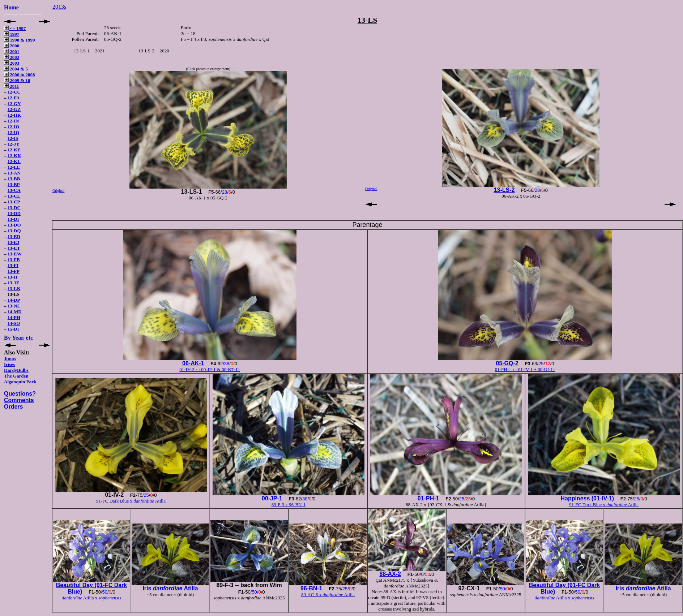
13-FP (14, 271)
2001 (12, 51)
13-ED (14, 236)
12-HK (14, 115)
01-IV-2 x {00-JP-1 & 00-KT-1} (210, 369)
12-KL (14, 161)
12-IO (14, 127)
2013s (59, 7)
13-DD (14, 213)
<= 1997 (15, 28)
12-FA (14, 98)
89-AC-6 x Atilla (328, 595)
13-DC (14, 208)
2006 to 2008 (20, 75)
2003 (12, 63)
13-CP (14, 202)
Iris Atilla (170, 588)
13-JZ (14, 283)
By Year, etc (18, 338)
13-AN (14, 173)
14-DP (14, 300)
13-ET (14, 248)
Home (11, 7)
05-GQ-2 (507, 363)
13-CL (14, 196)
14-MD (15, 312)
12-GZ (14, 109)
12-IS (13, 138)
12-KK (14, 156)
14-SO (14, 323)
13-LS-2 (504, 190)
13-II (12, 277)
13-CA (14, 190)
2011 (12, 86)
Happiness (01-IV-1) (587, 498)
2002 (12, 57)
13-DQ (14, 231)
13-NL (14, 306)
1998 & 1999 (20, 40)
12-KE (14, 150)
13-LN (14, 288)
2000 (12, 46)
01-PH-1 (428, 498)
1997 (12, 34)
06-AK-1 (193, 363)
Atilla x (92, 598)
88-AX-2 (390, 574)
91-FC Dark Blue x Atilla (131, 501)
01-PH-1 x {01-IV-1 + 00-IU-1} (525, 369)
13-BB (14, 179)
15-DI (13, 329)
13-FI (13, 265)
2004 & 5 (16, 69)
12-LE (14, 167)
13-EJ (14, 242)
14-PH (14, 317)
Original (58, 191)
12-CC (14, 92)
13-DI (13, 219)
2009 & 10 (17, 80)
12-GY (14, 104)
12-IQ (14, 132)
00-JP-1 (272, 498)
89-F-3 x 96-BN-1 (289, 505)
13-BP (14, 184)
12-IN (13, 121)
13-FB (14, 260)
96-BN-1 (311, 588)
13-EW (15, 254)
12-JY (14, 144)
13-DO (14, 225)
